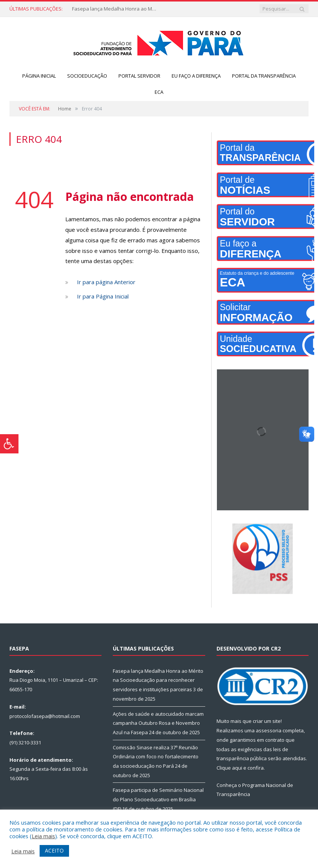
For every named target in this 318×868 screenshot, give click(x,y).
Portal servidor (139, 76)
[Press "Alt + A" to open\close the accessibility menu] (9, 444)
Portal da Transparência (264, 76)
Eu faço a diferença (196, 76)
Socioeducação (87, 76)
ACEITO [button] (54, 850)
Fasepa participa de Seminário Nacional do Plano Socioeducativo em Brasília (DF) (158, 799)
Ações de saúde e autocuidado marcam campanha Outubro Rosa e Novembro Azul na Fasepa (158, 723)
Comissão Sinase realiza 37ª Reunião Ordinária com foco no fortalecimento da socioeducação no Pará (156, 757)
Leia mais (43, 836)
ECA (159, 92)
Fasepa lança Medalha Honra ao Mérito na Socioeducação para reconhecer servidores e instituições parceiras (116, 9)
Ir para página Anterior (106, 282)
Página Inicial (39, 76)
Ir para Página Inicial (103, 296)
